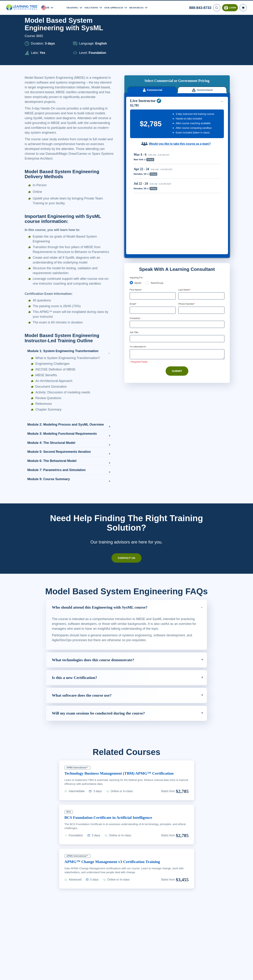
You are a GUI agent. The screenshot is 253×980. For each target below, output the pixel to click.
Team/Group (158, 182)
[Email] (153, 209)
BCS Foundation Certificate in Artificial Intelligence (112, 822)
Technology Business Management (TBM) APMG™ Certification (123, 778)
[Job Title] (177, 238)
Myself (138, 182)
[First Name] (153, 195)
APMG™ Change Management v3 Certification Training (116, 866)
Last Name (185, 189)
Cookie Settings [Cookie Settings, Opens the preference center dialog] (181, 974)
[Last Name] (201, 195)
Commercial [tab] (152, 40)
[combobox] (182, 209)
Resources (141, 7)
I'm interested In (138, 246)
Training (73, 7)
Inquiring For (136, 177)
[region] (178, 125)
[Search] (216, 7)
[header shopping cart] (243, 7)
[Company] (177, 224)
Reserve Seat (208, 110)
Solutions (93, 7)
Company (136, 218)
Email (133, 203)
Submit (177, 271)
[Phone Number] (201, 209)
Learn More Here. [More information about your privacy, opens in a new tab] (54, 976)
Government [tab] (202, 40)
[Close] (247, 973)
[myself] (131, 182)
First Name (136, 189)
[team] (148, 182)
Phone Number (187, 203)
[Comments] (177, 254)
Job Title (134, 232)
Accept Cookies (206, 974)
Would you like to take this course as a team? (180, 94)
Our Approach (117, 7)
